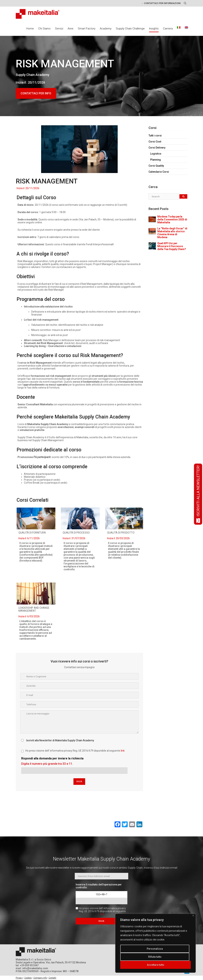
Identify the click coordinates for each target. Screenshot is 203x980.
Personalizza (155, 949)
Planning (155, 160)
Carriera (168, 29)
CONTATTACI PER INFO (36, 93)
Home (30, 29)
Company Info (40, 978)
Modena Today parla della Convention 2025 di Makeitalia (172, 219)
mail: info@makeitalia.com (32, 968)
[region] (155, 943)
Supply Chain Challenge (130, 29)
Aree (71, 29)
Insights (154, 29)
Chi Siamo (44, 29)
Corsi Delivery (157, 148)
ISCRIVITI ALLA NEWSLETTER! (198, 494)
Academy (106, 29)
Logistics (156, 154)
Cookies (28, 978)
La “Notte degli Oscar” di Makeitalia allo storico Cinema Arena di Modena (172, 233)
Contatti (52, 978)
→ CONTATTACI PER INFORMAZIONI (161, 3)
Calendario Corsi (159, 172)
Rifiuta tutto (155, 957)
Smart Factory (87, 29)
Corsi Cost (155, 142)
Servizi (59, 29)
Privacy (19, 978)
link (123, 751)
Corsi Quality (156, 166)
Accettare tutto (156, 965)
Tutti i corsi (155, 136)
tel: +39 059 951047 (27, 965)
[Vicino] (193, 916)
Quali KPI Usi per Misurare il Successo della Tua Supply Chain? (172, 246)
